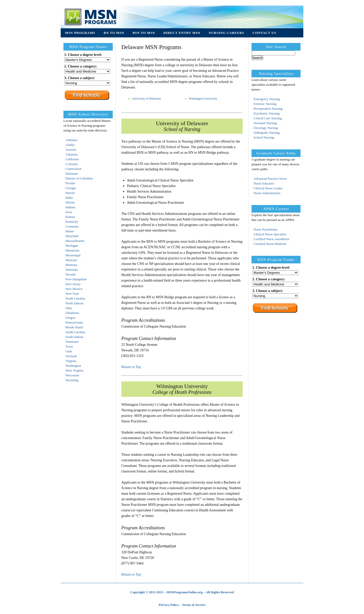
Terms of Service (194, 605)
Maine (70, 231)
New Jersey (73, 284)
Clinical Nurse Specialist (270, 234)
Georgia (71, 188)
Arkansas (72, 154)
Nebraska (72, 270)
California (72, 159)
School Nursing (264, 137)
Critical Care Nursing (268, 118)
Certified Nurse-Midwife (270, 244)
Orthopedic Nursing (267, 133)
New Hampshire (76, 279)
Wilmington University (203, 99)
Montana (71, 265)
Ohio (69, 308)
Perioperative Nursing (268, 109)
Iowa (69, 212)
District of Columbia (79, 178)
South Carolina (75, 332)
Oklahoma (72, 313)
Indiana (70, 207)
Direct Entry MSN (182, 33)
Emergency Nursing (267, 99)
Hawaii (70, 193)
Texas (69, 346)
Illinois (70, 202)
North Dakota (74, 303)
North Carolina (75, 298)
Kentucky (72, 222)
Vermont (71, 356)
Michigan (72, 246)
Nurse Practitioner (266, 229)
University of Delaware (146, 99)
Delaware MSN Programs (151, 47)
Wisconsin (72, 375)
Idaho (69, 198)
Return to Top (131, 367)
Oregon (70, 318)
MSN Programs (80, 33)
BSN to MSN (144, 33)
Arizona (71, 150)
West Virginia (74, 370)
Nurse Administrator (267, 193)
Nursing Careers (226, 33)
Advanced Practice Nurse (270, 179)
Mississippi (73, 255)
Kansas (70, 217)
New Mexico (74, 289)
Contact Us (264, 33)
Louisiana (72, 226)
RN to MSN (114, 33)
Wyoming (72, 380)
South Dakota (74, 337)
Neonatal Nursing (265, 123)
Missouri (71, 260)
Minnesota (72, 250)
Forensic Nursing (265, 104)
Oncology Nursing (266, 128)
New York (72, 294)
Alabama (71, 140)
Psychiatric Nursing (267, 113)
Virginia (71, 361)
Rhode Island (74, 327)
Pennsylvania (74, 322)
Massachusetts (75, 241)
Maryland (72, 236)
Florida (70, 183)
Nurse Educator (264, 183)
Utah (69, 351)
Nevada (71, 274)
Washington (73, 366)
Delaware (72, 174)
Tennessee (72, 342)
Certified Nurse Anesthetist (271, 239)
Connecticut (73, 169)
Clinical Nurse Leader (268, 188)
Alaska (70, 145)
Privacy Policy (169, 605)
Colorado (72, 164)
